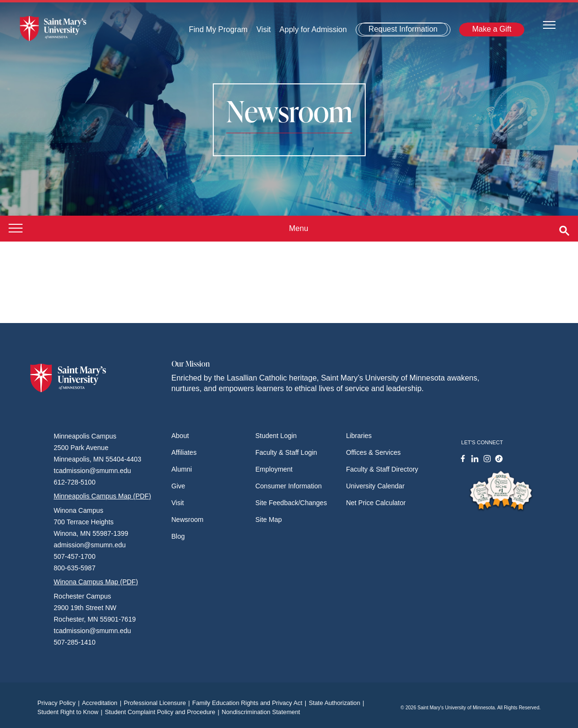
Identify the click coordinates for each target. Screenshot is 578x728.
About (180, 436)
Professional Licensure (158, 703)
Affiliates (184, 452)
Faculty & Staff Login (286, 452)
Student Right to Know (71, 712)
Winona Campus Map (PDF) (96, 582)
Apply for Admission (313, 29)
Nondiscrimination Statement (261, 712)
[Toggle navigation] (549, 24)
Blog (178, 536)
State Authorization (338, 703)
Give (179, 486)
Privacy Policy (60, 703)
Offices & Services (373, 452)
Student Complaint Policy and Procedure (163, 712)
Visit (264, 29)
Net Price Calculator (376, 503)
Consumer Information (289, 486)
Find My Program (218, 29)
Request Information (403, 29)
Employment (274, 469)
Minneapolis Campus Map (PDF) (102, 496)
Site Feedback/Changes (291, 503)
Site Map (269, 520)
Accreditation (103, 703)
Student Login (276, 436)
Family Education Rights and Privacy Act (250, 703)
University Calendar (375, 486)
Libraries (359, 436)
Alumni (182, 469)
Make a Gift (492, 29)
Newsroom (188, 520)
